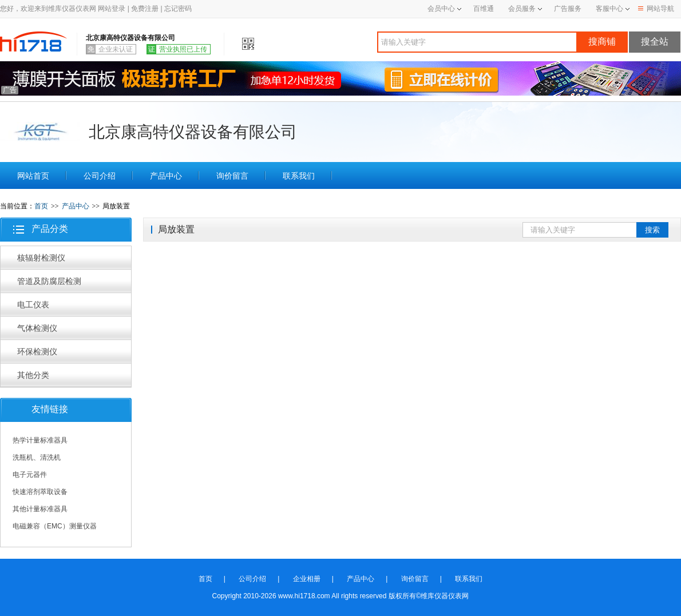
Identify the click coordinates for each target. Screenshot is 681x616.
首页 (41, 206)
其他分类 (33, 375)
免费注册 (145, 9)
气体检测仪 (37, 328)
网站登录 (112, 9)
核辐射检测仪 (41, 258)
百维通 (484, 9)
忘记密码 (178, 9)
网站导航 (656, 9)
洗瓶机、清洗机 (37, 457)
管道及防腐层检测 (49, 281)
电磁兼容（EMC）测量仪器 (55, 526)
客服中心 (609, 9)
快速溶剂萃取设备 (40, 492)
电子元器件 (30, 475)
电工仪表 (33, 305)
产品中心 (166, 176)
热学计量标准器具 (40, 440)
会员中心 (444, 9)
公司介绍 (100, 176)
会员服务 (522, 9)
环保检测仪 (37, 352)
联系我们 (299, 176)
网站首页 (33, 176)
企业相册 (307, 579)
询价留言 (232, 176)
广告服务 (568, 9)
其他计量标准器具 (40, 509)
